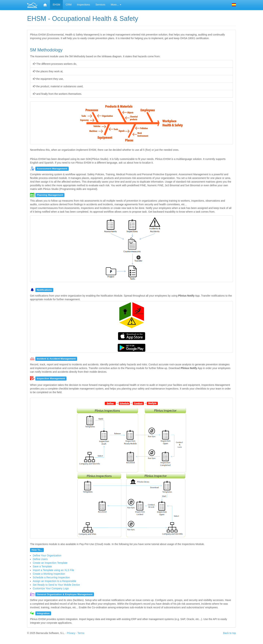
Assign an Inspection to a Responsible (54, 581)
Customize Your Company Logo (51, 588)
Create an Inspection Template (50, 563)
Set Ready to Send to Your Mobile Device (56, 585)
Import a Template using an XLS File (53, 570)
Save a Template (42, 566)
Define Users (40, 559)
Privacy (71, 633)
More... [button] (116, 5)
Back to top (229, 633)
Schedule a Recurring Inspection (51, 577)
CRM (68, 5)
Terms (81, 633)
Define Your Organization (47, 555)
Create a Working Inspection (49, 574)
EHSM (56, 5)
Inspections (83, 5)
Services (100, 5)
